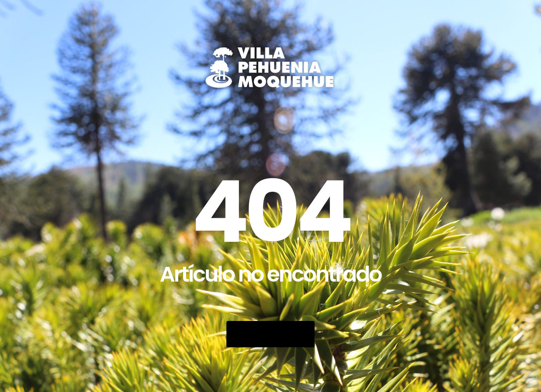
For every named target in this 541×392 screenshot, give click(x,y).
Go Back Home (270, 334)
